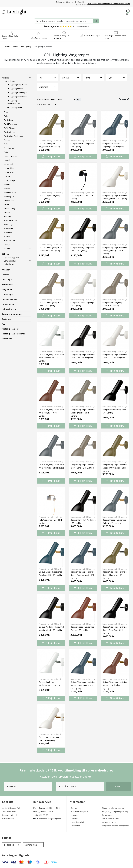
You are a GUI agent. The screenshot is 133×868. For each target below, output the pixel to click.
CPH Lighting (26, 47)
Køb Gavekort (82, 5)
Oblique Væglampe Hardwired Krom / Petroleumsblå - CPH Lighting (83, 575)
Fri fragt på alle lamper (39, 38)
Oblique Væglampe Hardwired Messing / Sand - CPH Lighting (83, 413)
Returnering (106, 815)
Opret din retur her (109, 819)
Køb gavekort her (109, 822)
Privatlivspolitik (76, 822)
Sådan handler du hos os (112, 808)
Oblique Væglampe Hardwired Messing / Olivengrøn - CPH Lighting (115, 468)
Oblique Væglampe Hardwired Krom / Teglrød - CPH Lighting (51, 413)
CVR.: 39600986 (9, 811)
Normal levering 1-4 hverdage (61, 37)
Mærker (15, 47)
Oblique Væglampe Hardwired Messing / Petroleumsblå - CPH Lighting (83, 685)
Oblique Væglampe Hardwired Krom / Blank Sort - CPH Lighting (115, 630)
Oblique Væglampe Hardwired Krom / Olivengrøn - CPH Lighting (115, 575)
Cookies (73, 819)
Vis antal (41, 104)
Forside (7, 47)
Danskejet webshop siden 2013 (116, 37)
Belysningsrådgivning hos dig (114, 811)
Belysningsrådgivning (65, 2)
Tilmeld (118, 787)
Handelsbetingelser (79, 811)
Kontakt (81, 2)
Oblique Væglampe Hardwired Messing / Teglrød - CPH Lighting (115, 685)
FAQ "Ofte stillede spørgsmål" (114, 826)
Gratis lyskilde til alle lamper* (10, 37)
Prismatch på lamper (92, 35)
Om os (73, 808)
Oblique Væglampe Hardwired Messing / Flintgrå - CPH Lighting (115, 251)
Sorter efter (43, 100)
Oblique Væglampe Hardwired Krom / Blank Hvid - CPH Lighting (51, 358)
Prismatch (74, 826)
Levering (74, 815)
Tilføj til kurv (51, 156)
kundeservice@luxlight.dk (50, 819)
